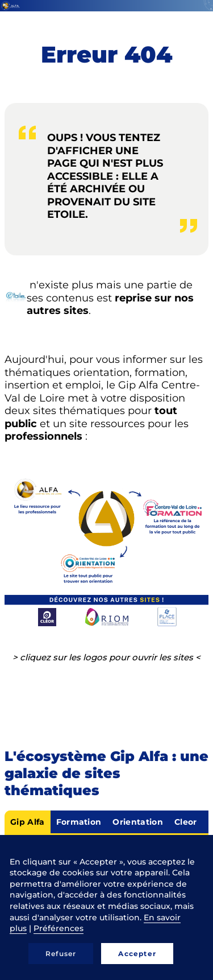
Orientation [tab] (138, 822)
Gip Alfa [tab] (28, 822)
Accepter (137, 954)
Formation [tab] (79, 822)
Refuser (61, 954)
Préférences (59, 928)
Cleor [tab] (186, 822)
